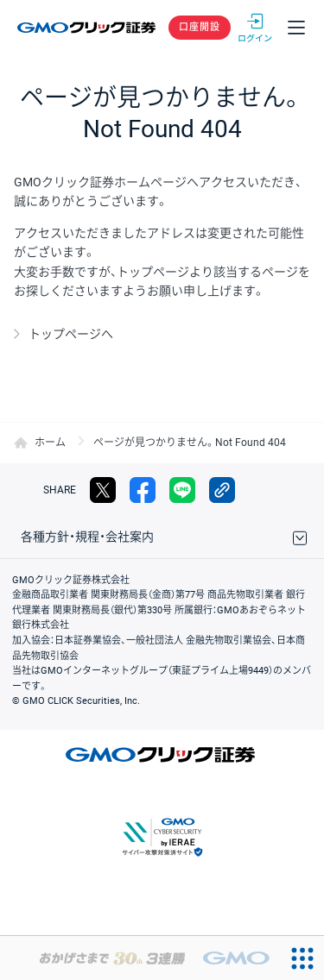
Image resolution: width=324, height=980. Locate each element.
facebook (143, 490)
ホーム (50, 443)
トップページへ (71, 334)
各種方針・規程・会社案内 (87, 537)
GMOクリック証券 (88, 28)
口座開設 (200, 27)
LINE (182, 490)
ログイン (255, 28)
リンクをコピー (222, 490)
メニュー (296, 28)
